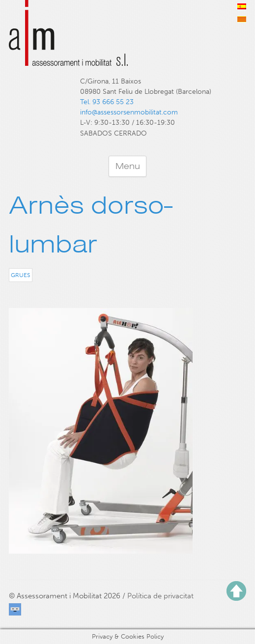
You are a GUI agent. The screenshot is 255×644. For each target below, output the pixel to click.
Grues (20, 275)
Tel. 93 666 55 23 (107, 102)
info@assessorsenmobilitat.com (129, 112)
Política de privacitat (160, 596)
